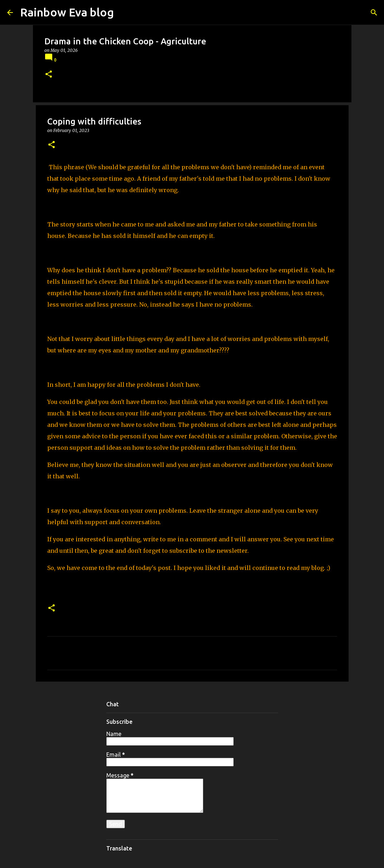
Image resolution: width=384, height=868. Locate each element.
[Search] (374, 13)
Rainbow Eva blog (67, 12)
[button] (49, 75)
